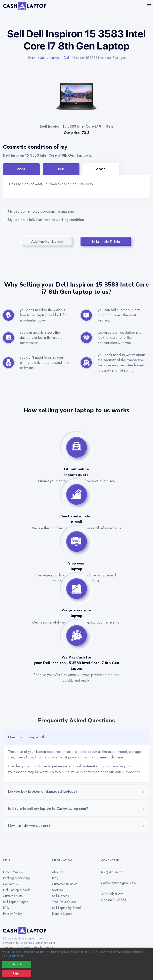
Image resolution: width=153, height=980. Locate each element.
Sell (43, 58)
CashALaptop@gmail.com (118, 883)
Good (101, 169)
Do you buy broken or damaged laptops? (43, 791)
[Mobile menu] (149, 6)
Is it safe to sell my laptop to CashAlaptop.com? (48, 809)
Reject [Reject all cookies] (17, 973)
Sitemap (57, 890)
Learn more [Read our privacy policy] (17, 956)
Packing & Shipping (16, 878)
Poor (21, 169)
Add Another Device (47, 241)
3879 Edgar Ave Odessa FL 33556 (114, 897)
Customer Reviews (65, 884)
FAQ (6, 908)
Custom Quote (13, 896)
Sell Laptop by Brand (66, 908)
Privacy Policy (12, 914)
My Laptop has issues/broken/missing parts (76, 211)
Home (31, 58)
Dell (66, 58)
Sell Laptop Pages (16, 902)
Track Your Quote (64, 902)
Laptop (55, 58)
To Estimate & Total (106, 241)
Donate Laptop (62, 914)
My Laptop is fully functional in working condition (76, 220)
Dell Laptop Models (17, 890)
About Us (58, 872)
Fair (61, 169)
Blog (55, 878)
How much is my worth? (28, 737)
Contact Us (10, 884)
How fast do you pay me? (29, 825)
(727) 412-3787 (111, 872)
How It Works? (13, 872)
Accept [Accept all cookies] (17, 964)
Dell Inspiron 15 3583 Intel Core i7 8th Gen (39, 155)
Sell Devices (60, 896)
